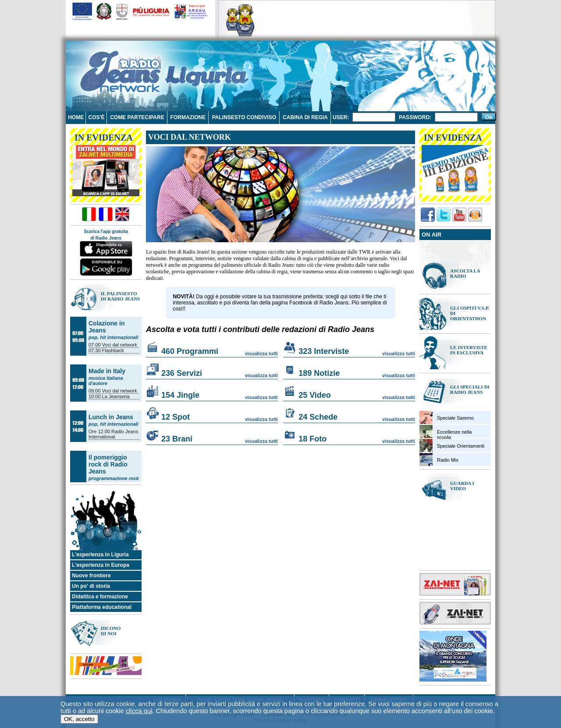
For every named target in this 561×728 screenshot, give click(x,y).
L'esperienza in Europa (101, 565)
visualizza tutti (261, 353)
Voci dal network (120, 345)
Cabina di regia (305, 117)
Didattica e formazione (100, 597)
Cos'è (97, 117)
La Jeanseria (116, 396)
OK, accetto (79, 719)
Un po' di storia (91, 586)
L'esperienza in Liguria (100, 555)
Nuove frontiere (91, 576)
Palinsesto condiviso (244, 117)
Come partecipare (137, 117)
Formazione (188, 117)
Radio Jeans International (113, 434)
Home (76, 117)
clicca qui (139, 711)
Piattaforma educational (102, 607)
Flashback (113, 350)
